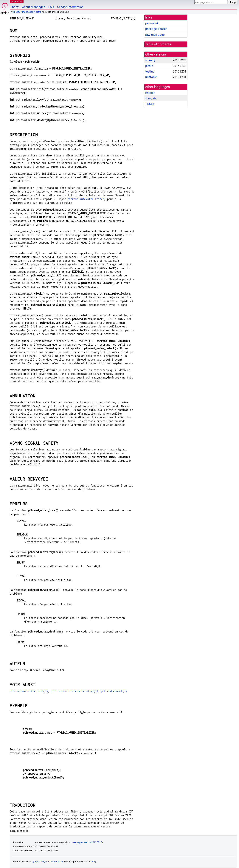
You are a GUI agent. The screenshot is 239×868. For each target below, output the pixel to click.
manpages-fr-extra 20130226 (87, 842)
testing (150, 71)
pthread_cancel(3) (114, 691)
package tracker (156, 29)
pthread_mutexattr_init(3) (87, 199)
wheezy (16, 12)
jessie (149, 66)
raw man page (155, 35)
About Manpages (34, 7)
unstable (151, 77)
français (151, 98)
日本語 (150, 104)
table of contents (158, 44)
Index (15, 7)
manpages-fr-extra (32, 12)
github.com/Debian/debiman (48, 862)
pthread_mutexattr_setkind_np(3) (74, 691)
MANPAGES (17, 1)
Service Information (70, 7)
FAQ (51, 7)
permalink (152, 23)
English (150, 93)
